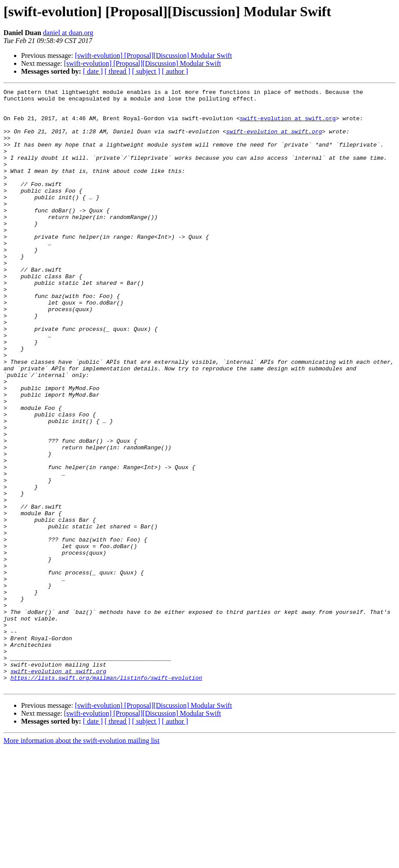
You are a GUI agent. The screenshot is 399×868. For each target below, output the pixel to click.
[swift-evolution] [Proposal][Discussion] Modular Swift (154, 56)
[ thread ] (117, 71)
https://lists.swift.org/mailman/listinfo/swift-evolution (106, 796)
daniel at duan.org (68, 33)
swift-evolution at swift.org (288, 125)
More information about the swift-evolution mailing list (82, 860)
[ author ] (175, 71)
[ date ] (93, 71)
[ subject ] (146, 71)
